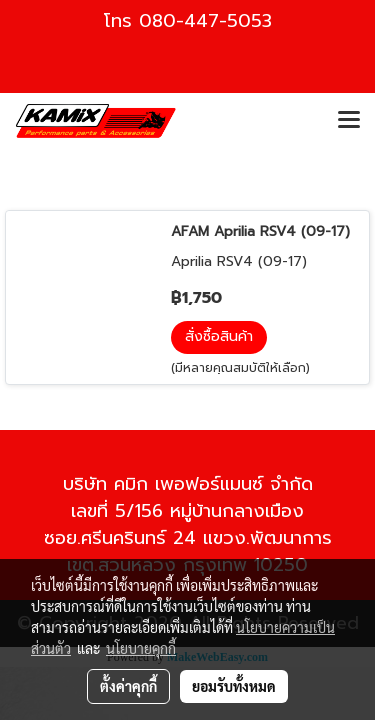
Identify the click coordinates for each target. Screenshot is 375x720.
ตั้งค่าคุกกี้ (128, 686)
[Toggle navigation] (349, 121)
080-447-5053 (205, 21)
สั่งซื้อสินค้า (219, 336)
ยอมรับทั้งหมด (234, 686)
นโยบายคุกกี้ (141, 648)
